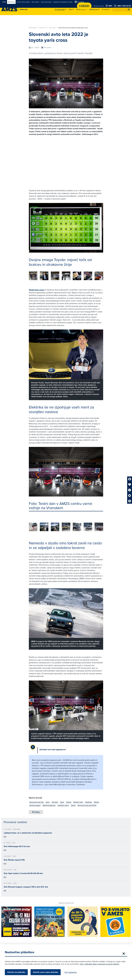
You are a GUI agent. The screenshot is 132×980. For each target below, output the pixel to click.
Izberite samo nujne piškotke (46, 972)
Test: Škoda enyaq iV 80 (14, 860)
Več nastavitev (71, 972)
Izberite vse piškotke (16, 972)
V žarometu (43, 28)
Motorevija (33, 28)
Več (5, 836)
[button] (129, 9)
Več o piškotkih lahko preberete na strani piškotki (100, 964)
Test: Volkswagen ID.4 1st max (17, 846)
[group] (33, 276)
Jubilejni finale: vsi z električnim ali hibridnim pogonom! (28, 833)
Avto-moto (53, 28)
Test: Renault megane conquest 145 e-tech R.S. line (26, 887)
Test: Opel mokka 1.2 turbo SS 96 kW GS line (23, 873)
